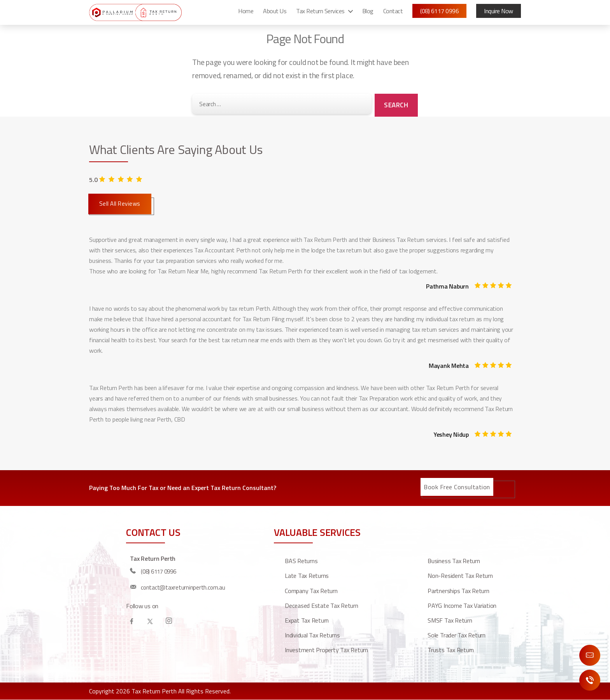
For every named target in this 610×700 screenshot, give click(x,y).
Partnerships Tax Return (458, 591)
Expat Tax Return (307, 620)
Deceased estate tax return (322, 605)
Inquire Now (499, 14)
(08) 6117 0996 (439, 14)
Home (246, 14)
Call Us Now (590, 680)
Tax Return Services (320, 14)
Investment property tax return (326, 650)
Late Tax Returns (307, 576)
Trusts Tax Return (451, 650)
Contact (393, 14)
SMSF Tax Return (450, 620)
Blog (368, 14)
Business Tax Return (454, 561)
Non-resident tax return (460, 576)
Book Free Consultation (457, 487)
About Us (275, 14)
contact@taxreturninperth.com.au (183, 587)
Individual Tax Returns (312, 635)
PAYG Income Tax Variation (462, 605)
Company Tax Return (311, 591)
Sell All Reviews (120, 204)
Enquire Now (590, 655)
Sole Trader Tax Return (457, 635)
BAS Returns (301, 561)
